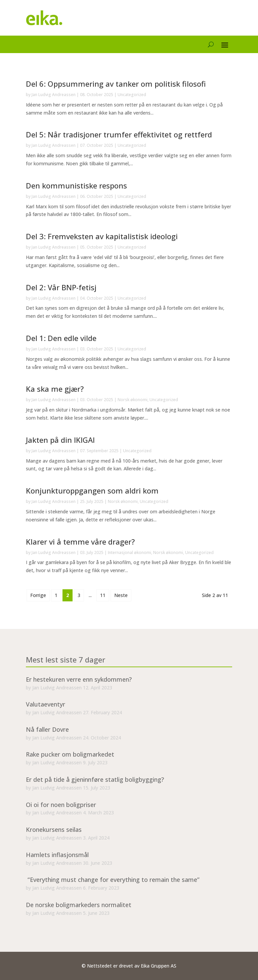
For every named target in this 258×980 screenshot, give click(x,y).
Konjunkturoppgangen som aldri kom (92, 491)
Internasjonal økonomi (130, 552)
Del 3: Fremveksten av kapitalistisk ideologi (102, 236)
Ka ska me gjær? (55, 389)
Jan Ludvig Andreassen (54, 95)
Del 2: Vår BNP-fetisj (61, 287)
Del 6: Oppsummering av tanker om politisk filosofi (116, 84)
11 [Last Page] (103, 595)
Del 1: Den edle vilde (61, 338)
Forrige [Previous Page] (38, 595)
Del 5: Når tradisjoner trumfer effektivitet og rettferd (119, 134)
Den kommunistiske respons (76, 185)
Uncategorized (132, 95)
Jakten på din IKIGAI (60, 440)
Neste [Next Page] (121, 595)
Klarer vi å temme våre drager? (80, 542)
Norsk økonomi (133, 400)
